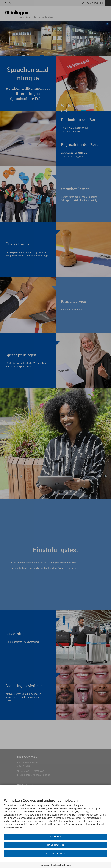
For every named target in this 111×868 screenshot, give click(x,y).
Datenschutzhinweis (62, 865)
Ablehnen (56, 837)
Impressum (45, 865)
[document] (55, 816)
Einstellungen (55, 845)
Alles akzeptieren (55, 853)
